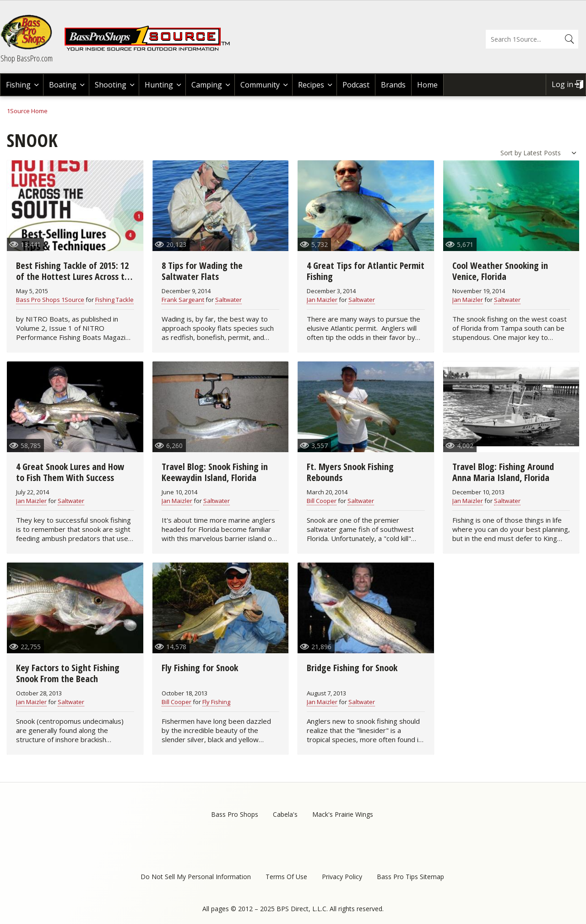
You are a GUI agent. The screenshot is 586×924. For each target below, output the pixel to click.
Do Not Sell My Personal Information (196, 877)
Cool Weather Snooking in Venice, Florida (500, 271)
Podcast (356, 85)
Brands (393, 85)
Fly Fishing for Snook (200, 668)
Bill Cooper (322, 501)
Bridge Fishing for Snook (352, 668)
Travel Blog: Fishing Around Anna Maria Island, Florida (503, 472)
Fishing (18, 85)
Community (260, 85)
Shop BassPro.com (27, 58)
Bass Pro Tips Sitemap (410, 877)
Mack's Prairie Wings (343, 814)
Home (427, 85)
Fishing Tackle (114, 300)
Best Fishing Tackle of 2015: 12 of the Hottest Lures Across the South (75, 276)
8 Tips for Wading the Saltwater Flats (202, 271)
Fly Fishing (216, 702)
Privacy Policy (342, 877)
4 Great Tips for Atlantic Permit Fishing (366, 271)
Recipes (311, 85)
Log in (562, 84)
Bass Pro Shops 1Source (50, 300)
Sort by (511, 153)
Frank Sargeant (183, 300)
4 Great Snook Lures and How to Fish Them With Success (70, 472)
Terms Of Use (286, 877)
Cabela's (285, 814)
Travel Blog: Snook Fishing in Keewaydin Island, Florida (215, 472)
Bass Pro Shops (235, 814)
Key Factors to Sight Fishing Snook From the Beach (68, 673)
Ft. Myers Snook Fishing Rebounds (350, 472)
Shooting (111, 85)
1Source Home (27, 111)
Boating (63, 85)
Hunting (159, 85)
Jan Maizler (322, 300)
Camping (207, 85)
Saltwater (228, 300)
